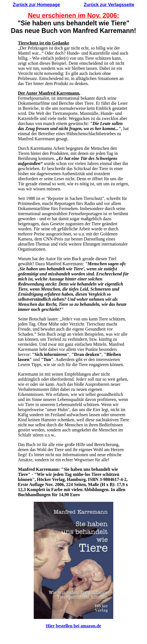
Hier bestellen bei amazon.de (73, 626)
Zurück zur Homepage (36, 5)
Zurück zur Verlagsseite (109, 5)
